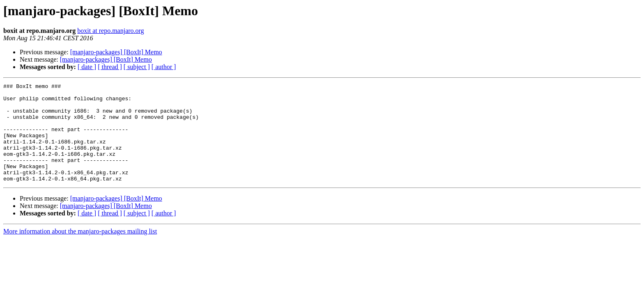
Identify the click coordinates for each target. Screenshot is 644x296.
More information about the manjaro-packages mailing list (80, 251)
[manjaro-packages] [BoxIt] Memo (116, 52)
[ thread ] (110, 67)
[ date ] (87, 67)
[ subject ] (137, 67)
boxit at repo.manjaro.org (110, 31)
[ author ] (164, 67)
